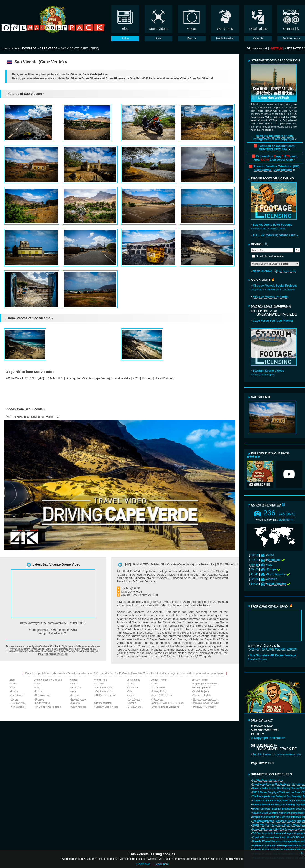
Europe (15, 691)
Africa (103, 74)
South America (18, 703)
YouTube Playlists (202, 695)
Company (211, 707)
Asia (13, 688)
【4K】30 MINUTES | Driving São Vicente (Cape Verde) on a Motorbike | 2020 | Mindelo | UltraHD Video (105, 378)
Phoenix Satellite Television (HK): (277, 168)
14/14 (254, 584)
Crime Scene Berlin (286, 271)
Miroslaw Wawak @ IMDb (206, 703)
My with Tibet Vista (268, 780)
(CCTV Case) (168, 703)
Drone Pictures (115, 78)
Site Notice (158, 699)
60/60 (254, 570)
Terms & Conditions (162, 695)
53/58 (254, 555)
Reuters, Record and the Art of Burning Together (279, 805)
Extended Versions (257, 659)
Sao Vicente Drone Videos (82, 78)
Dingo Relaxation (202, 699)
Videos (184, 78)
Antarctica (76, 688)
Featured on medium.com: (277, 148)
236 (279, 513)
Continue (143, 864)
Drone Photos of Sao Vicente (28, 318)
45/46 (254, 565)
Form (164, 680)
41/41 (254, 574)
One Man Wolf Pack (273, 649)
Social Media (159, 688)
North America (18, 695)
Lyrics (215, 699)
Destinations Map (104, 688)
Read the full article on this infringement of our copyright (273, 137)
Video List (56, 680)
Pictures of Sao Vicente (24, 94)
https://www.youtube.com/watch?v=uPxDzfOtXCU (53, 623)
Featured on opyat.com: (276, 158)
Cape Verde (90, 74)
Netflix (204, 680)
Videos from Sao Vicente (24, 409)
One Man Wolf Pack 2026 (288, 755)
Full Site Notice (262, 755)
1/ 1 (254, 560)
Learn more (162, 864)
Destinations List (104, 691)
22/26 (254, 579)
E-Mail (155, 684)
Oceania (15, 699)
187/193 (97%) (286, 520)
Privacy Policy (159, 691)
